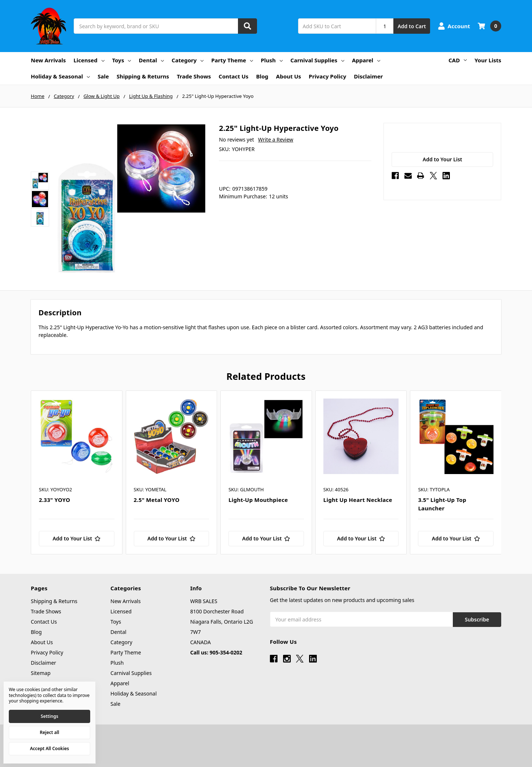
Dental (151, 60)
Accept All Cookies (49, 748)
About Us (289, 76)
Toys (122, 60)
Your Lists (488, 60)
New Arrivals (48, 60)
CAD (458, 60)
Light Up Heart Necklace (358, 500)
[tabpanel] (76, 472)
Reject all (50, 732)
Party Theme (232, 60)
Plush (272, 60)
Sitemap (41, 673)
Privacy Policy (327, 76)
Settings (49, 716)
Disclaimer (368, 76)
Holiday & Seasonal (60, 76)
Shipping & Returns (143, 76)
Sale (103, 76)
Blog (262, 76)
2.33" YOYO (54, 500)
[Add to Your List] (77, 539)
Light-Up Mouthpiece (258, 500)
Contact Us (233, 76)
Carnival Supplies (317, 60)
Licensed (89, 60)
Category (188, 60)
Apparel (366, 60)
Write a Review (276, 140)
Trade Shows (194, 76)
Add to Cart (412, 26)
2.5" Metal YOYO (157, 500)
